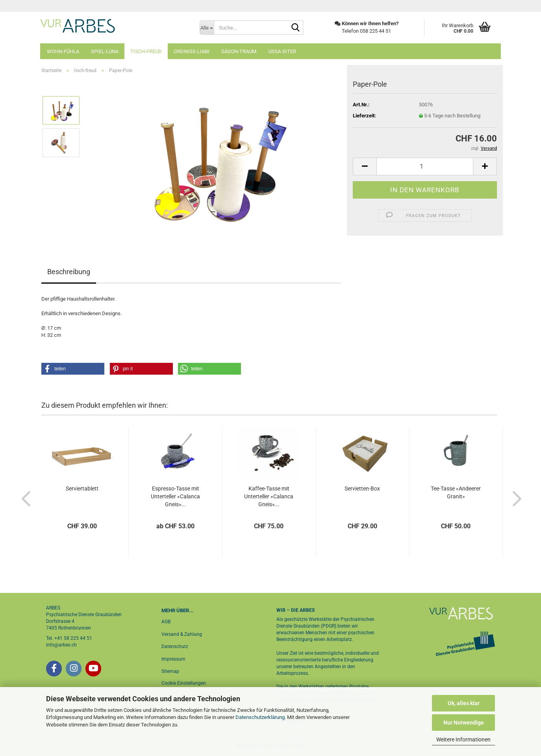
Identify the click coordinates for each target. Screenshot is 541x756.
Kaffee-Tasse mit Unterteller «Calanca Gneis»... (269, 496)
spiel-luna (105, 51)
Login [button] (486, 6)
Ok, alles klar (464, 703)
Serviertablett (82, 489)
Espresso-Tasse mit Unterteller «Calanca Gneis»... (175, 496)
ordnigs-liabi (192, 51)
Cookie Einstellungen (184, 683)
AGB (166, 622)
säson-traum (239, 51)
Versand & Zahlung (182, 634)
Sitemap (170, 671)
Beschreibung (69, 272)
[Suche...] (207, 28)
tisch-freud (146, 51)
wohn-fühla (63, 51)
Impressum (173, 659)
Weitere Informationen (463, 739)
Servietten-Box (362, 489)
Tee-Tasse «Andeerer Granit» (456, 492)
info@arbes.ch (61, 645)
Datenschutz (175, 646)
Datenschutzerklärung (260, 717)
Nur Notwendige (464, 723)
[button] (365, 166)
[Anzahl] (425, 166)
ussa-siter (282, 51)
